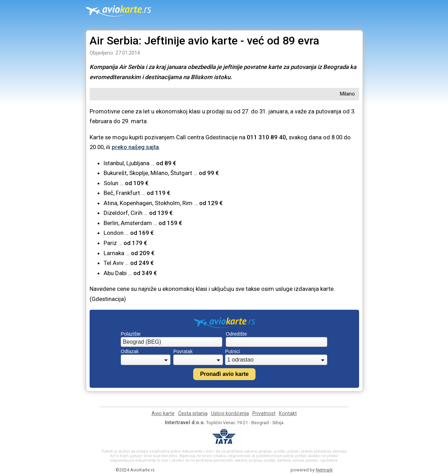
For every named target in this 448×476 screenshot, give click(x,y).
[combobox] (171, 342)
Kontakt (288, 414)
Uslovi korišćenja (230, 414)
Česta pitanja (193, 414)
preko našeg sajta (135, 147)
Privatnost (264, 414)
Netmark (324, 470)
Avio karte (163, 414)
